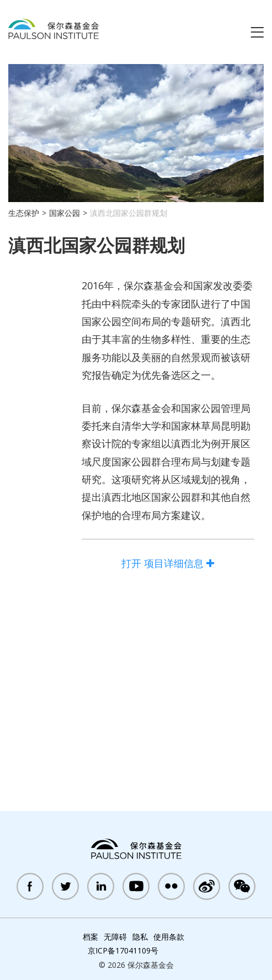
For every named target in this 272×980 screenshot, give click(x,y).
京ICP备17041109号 (123, 950)
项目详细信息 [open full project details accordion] (168, 563)
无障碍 (115, 937)
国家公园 (65, 213)
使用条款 (169, 937)
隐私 (140, 937)
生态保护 (24, 213)
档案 (90, 937)
